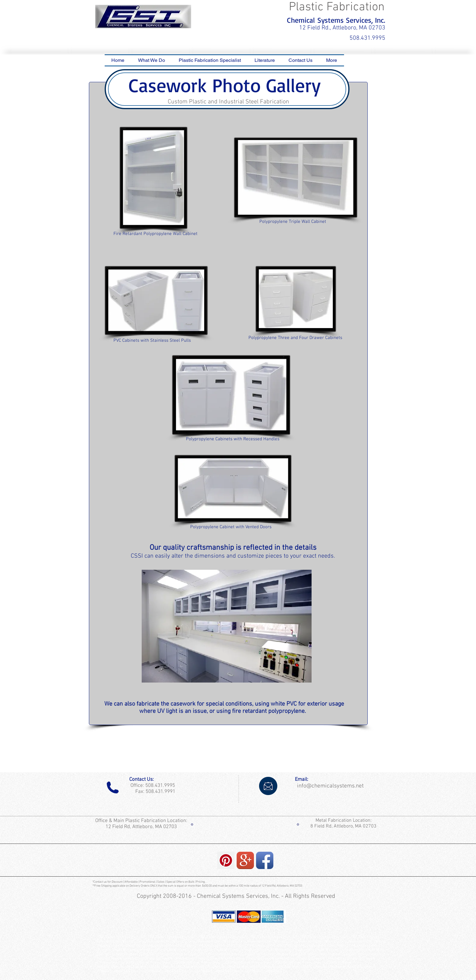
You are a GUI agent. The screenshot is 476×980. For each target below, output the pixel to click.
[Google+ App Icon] (245, 860)
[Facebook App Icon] (265, 860)
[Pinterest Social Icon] (226, 860)
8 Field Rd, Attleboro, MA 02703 (343, 826)
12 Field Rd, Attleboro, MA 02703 (142, 827)
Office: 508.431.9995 (152, 786)
